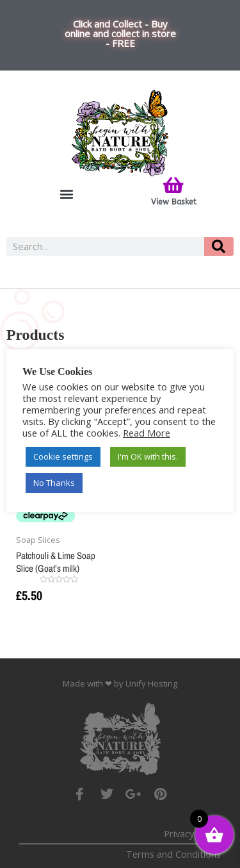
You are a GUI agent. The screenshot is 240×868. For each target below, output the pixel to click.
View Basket (174, 202)
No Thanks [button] (54, 483)
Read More (147, 433)
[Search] (219, 246)
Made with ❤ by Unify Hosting (120, 683)
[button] (66, 194)
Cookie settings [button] (63, 456)
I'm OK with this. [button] (148, 456)
